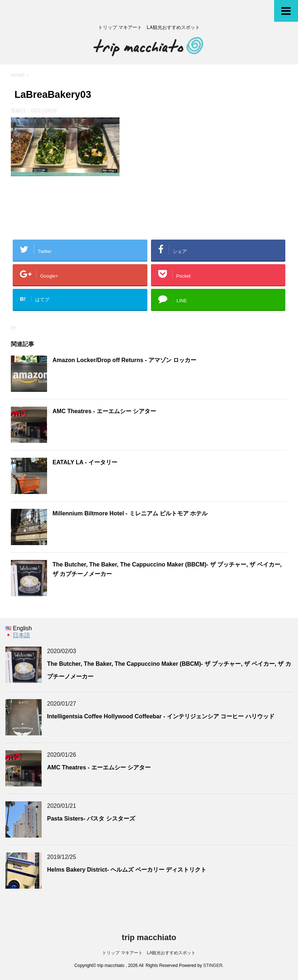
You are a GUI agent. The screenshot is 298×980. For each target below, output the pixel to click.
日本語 (21, 635)
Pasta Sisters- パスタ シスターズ (91, 819)
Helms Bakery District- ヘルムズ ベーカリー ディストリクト (127, 870)
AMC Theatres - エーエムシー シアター (104, 411)
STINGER (213, 966)
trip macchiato (149, 937)
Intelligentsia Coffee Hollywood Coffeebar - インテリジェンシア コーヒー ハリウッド (161, 716)
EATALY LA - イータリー (88, 462)
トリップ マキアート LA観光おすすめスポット (149, 953)
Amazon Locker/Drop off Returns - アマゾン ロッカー (124, 360)
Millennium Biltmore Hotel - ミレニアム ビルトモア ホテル (130, 513)
